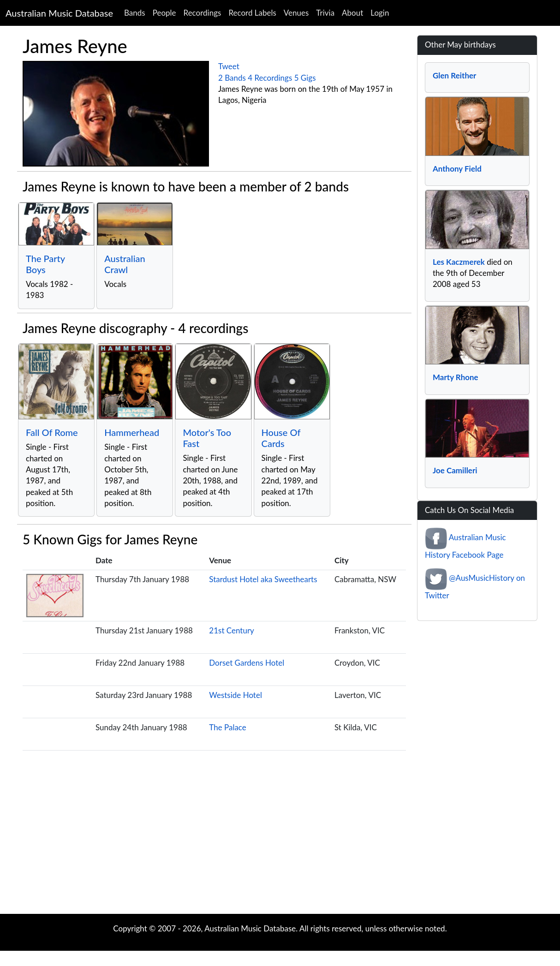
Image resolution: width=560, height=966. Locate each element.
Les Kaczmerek (459, 262)
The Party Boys (45, 264)
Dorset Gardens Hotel (247, 663)
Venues (296, 13)
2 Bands (232, 78)
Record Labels (252, 13)
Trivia (325, 13)
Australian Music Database (59, 13)
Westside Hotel (235, 695)
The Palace (228, 727)
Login (380, 13)
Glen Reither (454, 75)
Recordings (203, 13)
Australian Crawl (125, 264)
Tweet (229, 66)
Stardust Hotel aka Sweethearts (263, 579)
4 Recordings (270, 78)
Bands (135, 13)
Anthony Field (457, 169)
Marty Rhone (456, 377)
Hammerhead (132, 432)
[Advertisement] (280, 840)
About (352, 13)
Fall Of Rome (52, 432)
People (164, 13)
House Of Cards (281, 438)
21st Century (232, 630)
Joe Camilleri (455, 470)
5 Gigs (305, 78)
